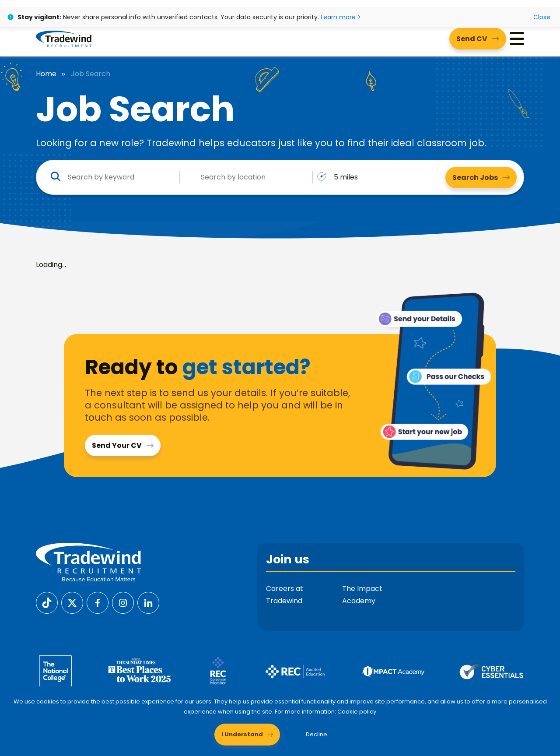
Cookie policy (357, 712)
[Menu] (517, 39)
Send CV (472, 39)
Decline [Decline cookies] (317, 734)
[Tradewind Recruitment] (64, 39)
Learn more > (341, 17)
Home (46, 74)
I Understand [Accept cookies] (242, 734)
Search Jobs (475, 178)
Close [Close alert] (542, 17)
